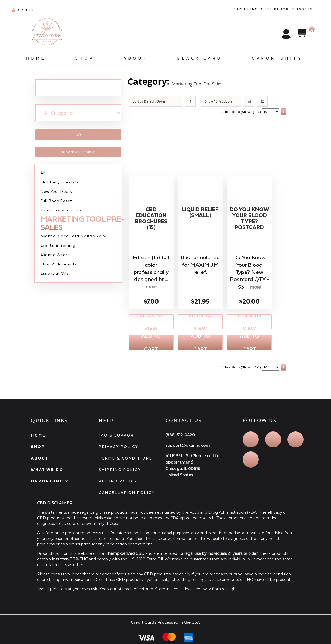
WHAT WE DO (47, 471)
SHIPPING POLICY (120, 471)
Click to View (151, 322)
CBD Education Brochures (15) (151, 221)
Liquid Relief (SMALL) (200, 217)
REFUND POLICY (118, 483)
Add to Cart (151, 344)
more (151, 287)
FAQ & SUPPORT (118, 437)
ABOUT (40, 460)
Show (219, 101)
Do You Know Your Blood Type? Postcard (249, 228)
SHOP (38, 448)
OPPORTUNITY (50, 483)
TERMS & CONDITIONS (126, 460)
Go (78, 135)
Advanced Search (78, 152)
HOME (38, 437)
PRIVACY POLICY (119, 448)
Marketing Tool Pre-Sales (222, 81)
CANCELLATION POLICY (127, 494)
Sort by (149, 101)
